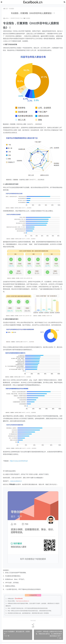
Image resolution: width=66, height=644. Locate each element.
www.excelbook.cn (16, 481)
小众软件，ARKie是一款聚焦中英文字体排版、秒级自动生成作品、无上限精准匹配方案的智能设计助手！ (49, 634)
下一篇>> (60, 638)
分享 (33, 625)
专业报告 (12, 9)
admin (6, 18)
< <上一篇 (7, 636)
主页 (6, 9)
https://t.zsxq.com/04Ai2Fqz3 (19, 461)
